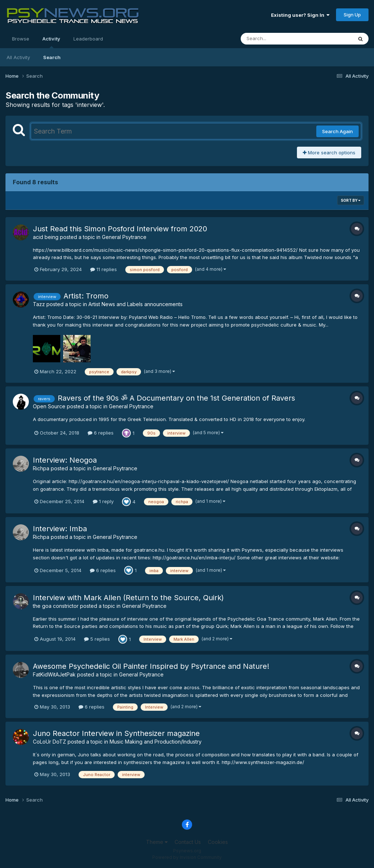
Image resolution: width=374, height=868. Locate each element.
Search (52, 57)
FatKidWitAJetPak (54, 674)
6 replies (101, 433)
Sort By (351, 200)
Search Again (337, 131)
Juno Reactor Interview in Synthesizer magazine (116, 733)
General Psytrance (124, 237)
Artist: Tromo (86, 296)
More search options (329, 153)
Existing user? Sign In (300, 15)
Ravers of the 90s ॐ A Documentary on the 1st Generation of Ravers (176, 398)
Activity (51, 42)
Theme (157, 842)
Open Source (49, 406)
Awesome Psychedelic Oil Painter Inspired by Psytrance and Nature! (151, 666)
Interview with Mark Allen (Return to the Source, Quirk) (128, 598)
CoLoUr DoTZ (49, 742)
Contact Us (188, 842)
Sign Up (352, 15)
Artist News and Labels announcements (136, 304)
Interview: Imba (60, 529)
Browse (21, 39)
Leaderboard (88, 39)
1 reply (103, 501)
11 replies (104, 269)
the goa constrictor (56, 606)
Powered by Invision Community (187, 857)
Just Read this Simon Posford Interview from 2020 (120, 229)
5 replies (97, 639)
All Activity (18, 57)
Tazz (39, 304)
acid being (46, 237)
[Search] (277, 39)
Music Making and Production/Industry (156, 742)
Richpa (41, 468)
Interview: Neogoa (65, 460)
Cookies (218, 842)
